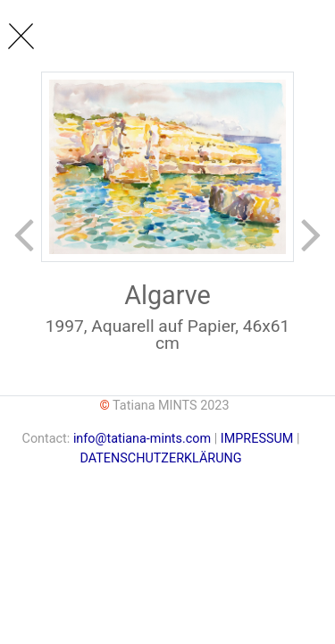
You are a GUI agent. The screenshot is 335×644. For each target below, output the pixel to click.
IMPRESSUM (259, 439)
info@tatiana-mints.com (142, 439)
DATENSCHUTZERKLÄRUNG (160, 458)
